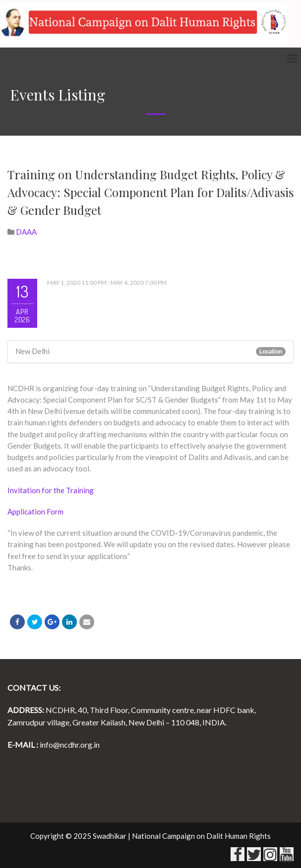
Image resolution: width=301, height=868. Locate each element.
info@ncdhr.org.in (70, 744)
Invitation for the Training (51, 490)
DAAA (26, 232)
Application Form (35, 511)
